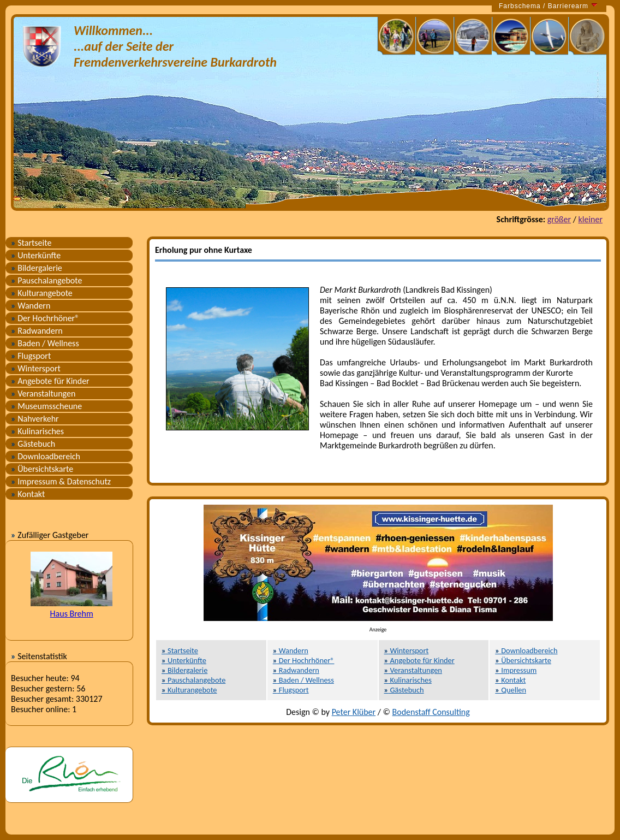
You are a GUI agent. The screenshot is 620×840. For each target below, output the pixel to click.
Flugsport (31, 356)
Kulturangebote (42, 293)
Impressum (516, 670)
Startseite (31, 243)
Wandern (31, 306)
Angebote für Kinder (50, 381)
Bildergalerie (37, 268)
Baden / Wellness (45, 343)
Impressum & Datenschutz (61, 481)
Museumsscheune (46, 406)
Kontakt (28, 494)
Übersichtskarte (42, 469)
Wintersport (36, 368)
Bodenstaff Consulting (431, 712)
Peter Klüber (354, 712)
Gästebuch (33, 444)
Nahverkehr (35, 419)
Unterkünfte (36, 255)
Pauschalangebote (46, 280)
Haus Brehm (72, 614)
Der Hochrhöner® (45, 318)
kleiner (590, 219)
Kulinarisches (37, 431)
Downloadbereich (46, 456)
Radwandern (37, 331)
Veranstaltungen (43, 394)
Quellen (511, 690)
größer (559, 219)
